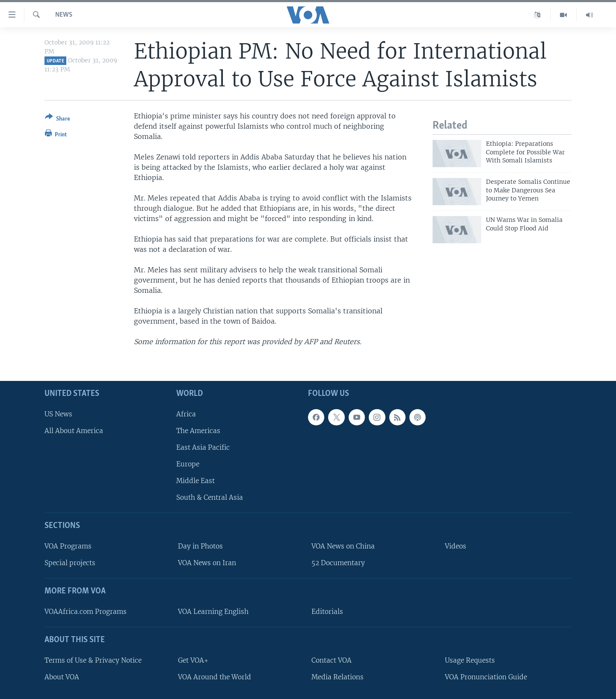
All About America (74, 430)
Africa (186, 414)
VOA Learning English (213, 612)
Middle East (195, 481)
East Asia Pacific (203, 447)
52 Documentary (338, 563)
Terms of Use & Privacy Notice (93, 660)
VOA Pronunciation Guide (486, 677)
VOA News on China (343, 546)
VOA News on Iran (207, 563)
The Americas (198, 430)
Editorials (327, 612)
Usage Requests (470, 660)
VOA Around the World (215, 677)
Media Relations (338, 677)
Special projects (70, 563)
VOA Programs (68, 546)
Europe (188, 464)
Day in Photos (200, 546)
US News (58, 414)
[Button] (58, 119)
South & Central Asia (210, 497)
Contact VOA (332, 660)
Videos (456, 546)
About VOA (62, 677)
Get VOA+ (193, 660)
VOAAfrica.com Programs (86, 612)
